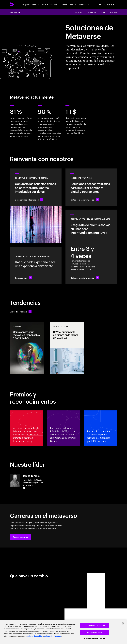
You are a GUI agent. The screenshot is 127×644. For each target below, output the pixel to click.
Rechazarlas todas (95, 632)
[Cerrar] (123, 623)
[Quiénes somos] (68, 4)
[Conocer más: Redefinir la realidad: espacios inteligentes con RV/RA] (36, 265)
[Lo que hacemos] (31, 4)
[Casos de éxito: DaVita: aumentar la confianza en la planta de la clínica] (67, 348)
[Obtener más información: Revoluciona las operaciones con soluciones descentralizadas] (91, 187)
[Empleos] (85, 4)
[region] (63, 632)
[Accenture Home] (12, 4)
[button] (21, 537)
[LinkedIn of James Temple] (24, 488)
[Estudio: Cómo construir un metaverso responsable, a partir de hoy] (27, 348)
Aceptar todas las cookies (95, 626)
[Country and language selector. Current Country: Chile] (110, 4)
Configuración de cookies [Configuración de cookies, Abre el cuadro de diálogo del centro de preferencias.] (95, 638)
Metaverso (15, 12)
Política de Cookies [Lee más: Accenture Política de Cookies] (35, 636)
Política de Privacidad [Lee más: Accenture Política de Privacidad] (53, 636)
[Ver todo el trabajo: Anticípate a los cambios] (21, 312)
